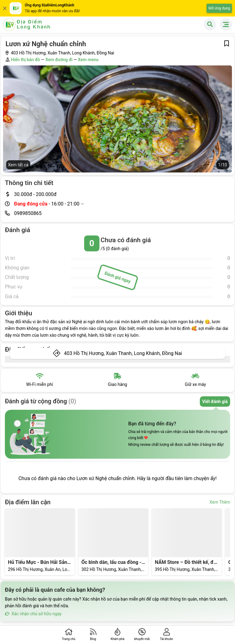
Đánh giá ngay (117, 277)
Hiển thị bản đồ (25, 60)
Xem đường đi (59, 60)
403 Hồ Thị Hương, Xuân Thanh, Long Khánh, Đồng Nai (123, 353)
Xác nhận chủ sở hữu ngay (33, 614)
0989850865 (28, 213)
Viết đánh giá (215, 402)
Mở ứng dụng (219, 8)
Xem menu (88, 60)
